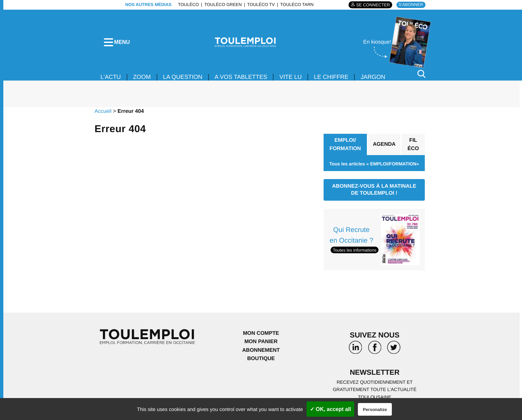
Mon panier (261, 344)
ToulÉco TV (261, 4)
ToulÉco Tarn (296, 4)
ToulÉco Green (222, 4)
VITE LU (293, 79)
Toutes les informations (355, 252)
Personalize (375, 410)
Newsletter (375, 375)
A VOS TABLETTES (243, 79)
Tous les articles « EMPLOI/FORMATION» (374, 166)
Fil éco (413, 147)
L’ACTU (111, 79)
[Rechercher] (421, 76)
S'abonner (411, 4)
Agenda (384, 147)
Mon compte (261, 336)
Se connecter (372, 5)
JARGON (376, 79)
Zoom (142, 79)
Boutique (261, 361)
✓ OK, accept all (330, 409)
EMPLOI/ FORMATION (345, 147)
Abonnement (261, 353)
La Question (184, 79)
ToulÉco (188, 4)
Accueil (103, 113)
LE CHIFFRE (334, 79)
